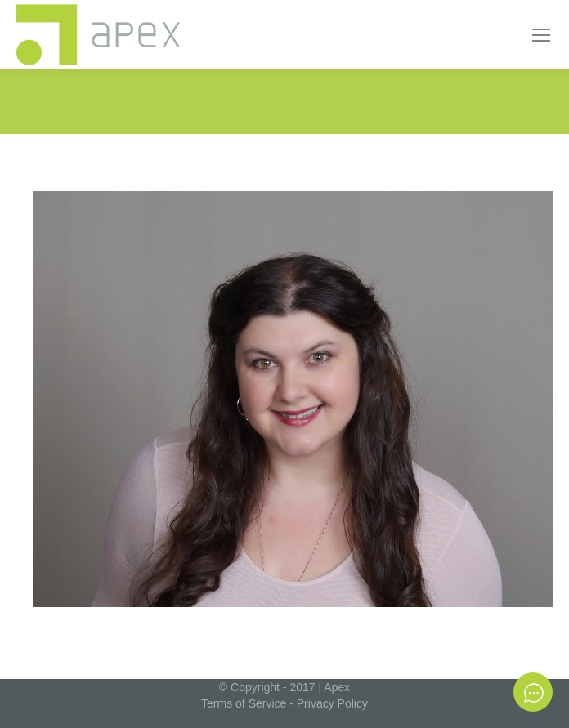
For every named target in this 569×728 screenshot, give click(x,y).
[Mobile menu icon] (541, 35)
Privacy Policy (332, 703)
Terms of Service (244, 703)
